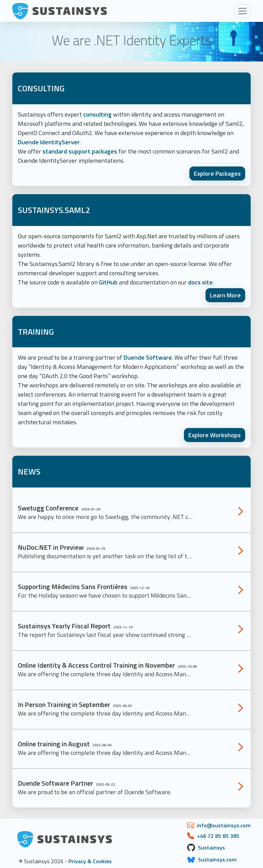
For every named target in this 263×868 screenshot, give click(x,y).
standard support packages (80, 151)
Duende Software (148, 357)
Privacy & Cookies (90, 861)
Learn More (225, 295)
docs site (200, 282)
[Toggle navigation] (242, 11)
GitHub (108, 282)
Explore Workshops (215, 435)
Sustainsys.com (217, 859)
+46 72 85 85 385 (218, 836)
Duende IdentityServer (49, 142)
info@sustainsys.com (224, 825)
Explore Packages (217, 173)
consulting (97, 114)
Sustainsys (211, 847)
